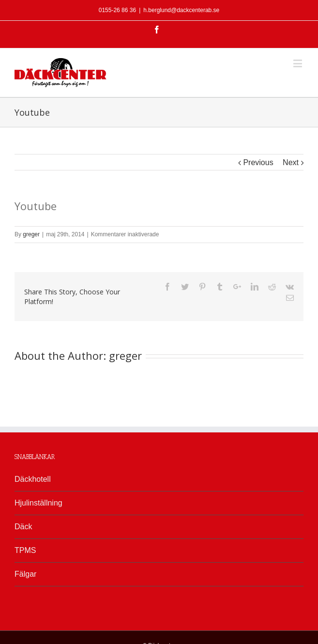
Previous (258, 162)
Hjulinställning (38, 503)
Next (291, 162)
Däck (23, 527)
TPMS (25, 550)
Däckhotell (33, 479)
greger (31, 234)
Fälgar (25, 574)
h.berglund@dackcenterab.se (181, 10)
